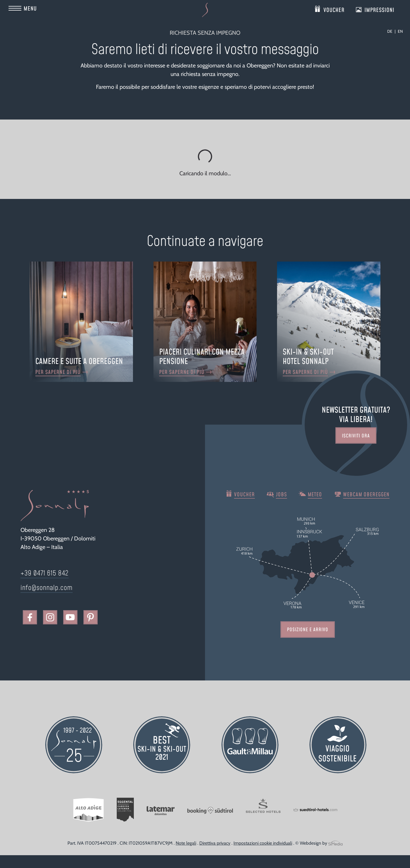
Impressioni (379, 9)
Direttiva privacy (215, 843)
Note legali (186, 843)
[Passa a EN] (400, 31)
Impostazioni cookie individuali (263, 843)
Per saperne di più (58, 372)
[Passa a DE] (391, 31)
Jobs (281, 495)
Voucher (334, 9)
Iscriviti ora (356, 436)
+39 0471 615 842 (45, 573)
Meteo (315, 495)
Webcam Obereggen (366, 495)
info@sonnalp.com (47, 588)
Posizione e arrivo (308, 630)
